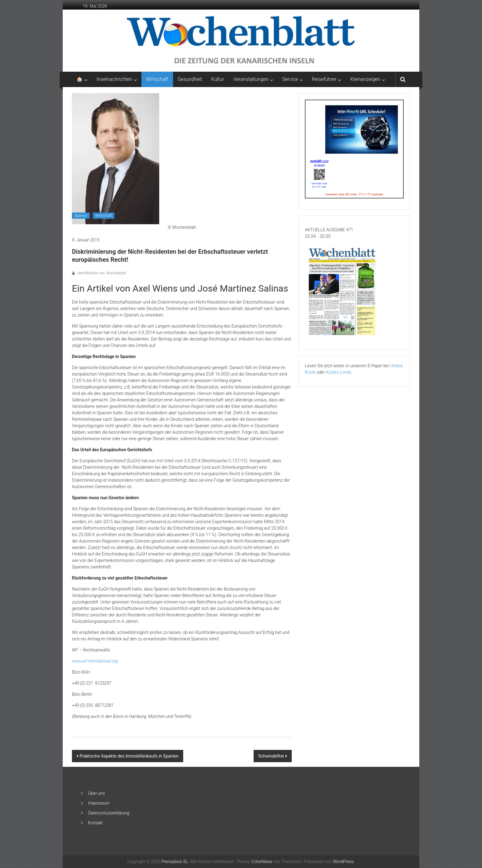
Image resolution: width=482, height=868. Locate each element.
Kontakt (95, 823)
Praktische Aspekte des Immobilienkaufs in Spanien (129, 756)
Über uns (96, 793)
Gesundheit (190, 79)
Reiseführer (324, 79)
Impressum (99, 803)
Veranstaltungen (251, 79)
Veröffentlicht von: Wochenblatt (101, 273)
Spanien (81, 216)
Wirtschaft (157, 79)
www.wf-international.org (95, 661)
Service (290, 79)
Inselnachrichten (114, 79)
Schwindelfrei (271, 756)
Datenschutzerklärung (109, 813)
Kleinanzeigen (365, 79)
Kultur (218, 79)
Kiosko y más (338, 372)
